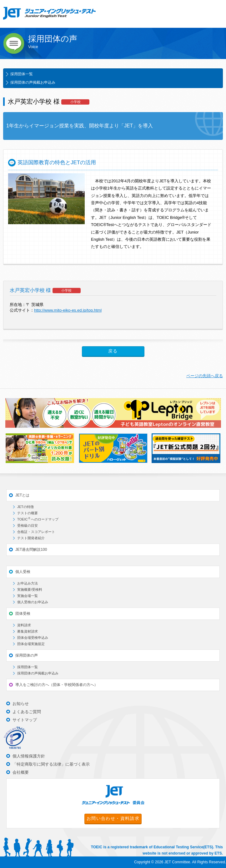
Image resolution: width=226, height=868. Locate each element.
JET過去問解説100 (31, 550)
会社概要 (21, 772)
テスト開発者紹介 (31, 538)
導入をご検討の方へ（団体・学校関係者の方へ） (57, 685)
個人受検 (23, 572)
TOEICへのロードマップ (38, 519)
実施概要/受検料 (30, 589)
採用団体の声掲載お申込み (33, 82)
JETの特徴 (25, 507)
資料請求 (24, 625)
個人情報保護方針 (29, 756)
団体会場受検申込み (33, 638)
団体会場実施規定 (31, 644)
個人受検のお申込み (33, 602)
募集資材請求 (28, 631)
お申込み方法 (28, 583)
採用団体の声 (27, 655)
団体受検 (23, 614)
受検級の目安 (28, 525)
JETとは (22, 495)
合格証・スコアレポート (36, 532)
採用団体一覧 (22, 74)
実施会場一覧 (28, 596)
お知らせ (21, 704)
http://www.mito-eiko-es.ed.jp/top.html (68, 310)
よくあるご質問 (27, 712)
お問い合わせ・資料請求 (113, 818)
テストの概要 (28, 513)
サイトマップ (25, 720)
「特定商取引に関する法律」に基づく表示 (51, 764)
